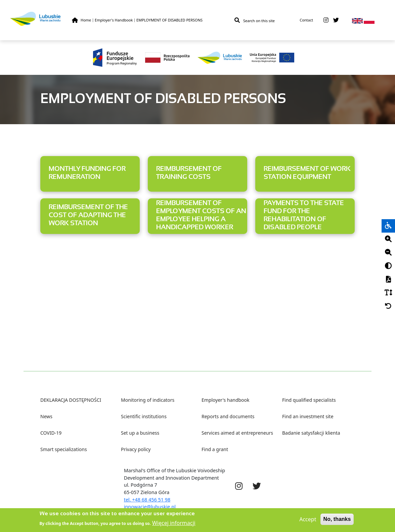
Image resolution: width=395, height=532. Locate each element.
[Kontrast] (388, 266)
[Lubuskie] (41, 19)
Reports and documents (228, 416)
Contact (306, 20)
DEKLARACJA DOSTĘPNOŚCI (71, 400)
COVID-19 (51, 433)
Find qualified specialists (309, 400)
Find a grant (215, 449)
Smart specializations (64, 449)
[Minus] (388, 253)
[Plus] (388, 239)
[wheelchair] (388, 226)
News (46, 416)
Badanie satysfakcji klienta (311, 433)
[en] (357, 20)
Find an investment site (308, 416)
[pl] (369, 20)
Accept (308, 521)
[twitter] (336, 20)
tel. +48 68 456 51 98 (147, 500)
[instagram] (326, 20)
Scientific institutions (144, 416)
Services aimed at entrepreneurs (237, 433)
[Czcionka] (388, 293)
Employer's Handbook (114, 20)
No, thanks (337, 521)
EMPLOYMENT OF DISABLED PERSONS (169, 20)
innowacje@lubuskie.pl (150, 507)
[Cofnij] (388, 306)
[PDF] (388, 280)
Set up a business (140, 433)
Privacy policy (136, 449)
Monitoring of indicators (148, 400)
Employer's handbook (226, 400)
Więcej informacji (174, 525)
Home (86, 20)
